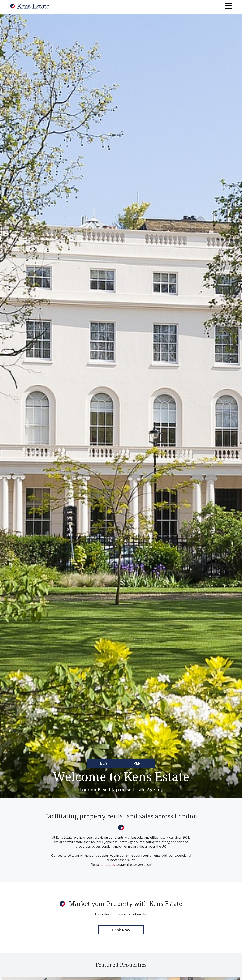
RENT (138, 763)
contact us (108, 865)
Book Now (121, 930)
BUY (104, 763)
